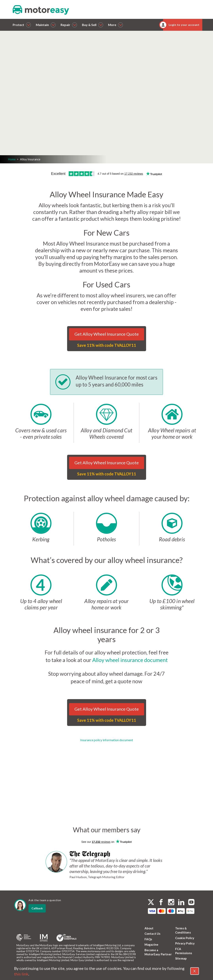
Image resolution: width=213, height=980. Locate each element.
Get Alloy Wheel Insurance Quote (107, 334)
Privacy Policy (185, 943)
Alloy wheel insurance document (130, 660)
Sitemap (181, 958)
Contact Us (153, 934)
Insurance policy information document (107, 740)
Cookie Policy (185, 938)
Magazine (152, 944)
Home (12, 159)
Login (43, 126)
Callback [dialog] (37, 908)
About (149, 928)
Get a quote (53, 115)
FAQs (148, 939)
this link (21, 974)
